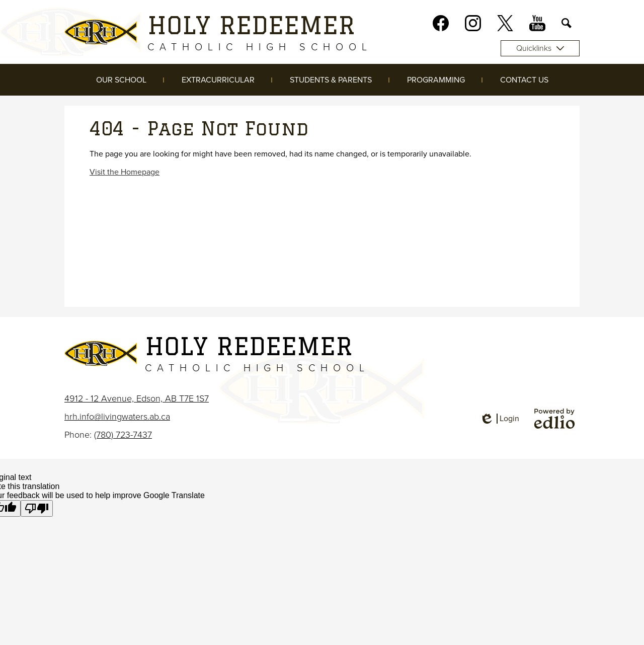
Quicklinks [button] (540, 48)
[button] (121, 80)
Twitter (505, 25)
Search (567, 25)
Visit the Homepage (125, 172)
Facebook (441, 25)
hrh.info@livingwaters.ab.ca (117, 417)
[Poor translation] (37, 508)
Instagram (473, 25)
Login (499, 419)
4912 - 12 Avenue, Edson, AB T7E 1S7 (137, 398)
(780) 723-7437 (123, 435)
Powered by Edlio (554, 419)
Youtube (537, 25)
